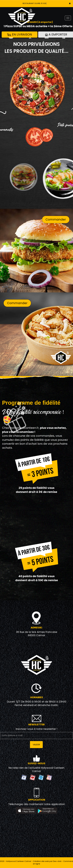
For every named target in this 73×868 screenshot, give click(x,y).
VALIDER (36, 745)
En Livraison (20, 34)
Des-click (57, 861)
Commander (56, 219)
